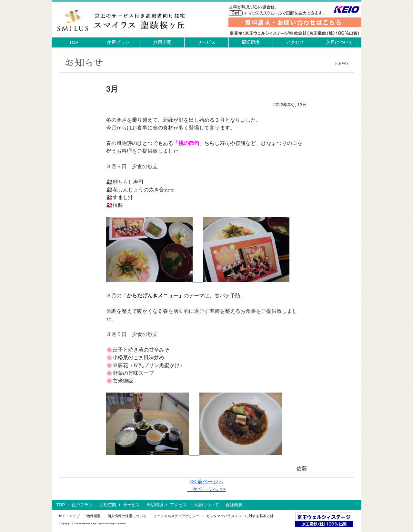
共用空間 (162, 42)
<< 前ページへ (206, 481)
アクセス (295, 42)
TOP (74, 42)
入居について (339, 42)
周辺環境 (251, 42)
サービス (206, 42)
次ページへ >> (206, 489)
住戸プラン (118, 42)
